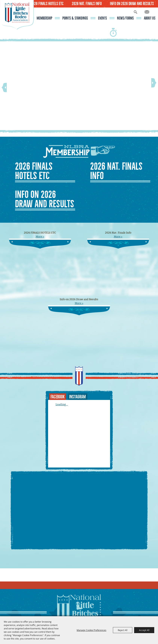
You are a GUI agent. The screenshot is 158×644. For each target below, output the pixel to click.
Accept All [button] (144, 630)
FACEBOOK (58, 397)
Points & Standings (75, 18)
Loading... (62, 405)
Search (135, 12)
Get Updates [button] (147, 12)
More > (40, 237)
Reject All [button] (123, 630)
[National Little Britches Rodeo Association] (17, 22)
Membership (44, 18)
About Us (150, 18)
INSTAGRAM (77, 397)
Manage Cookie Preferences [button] (91, 630)
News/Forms (125, 18)
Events (102, 18)
